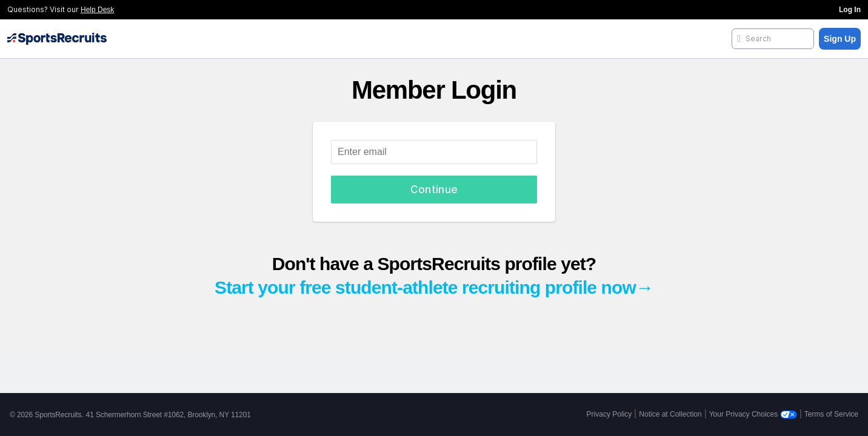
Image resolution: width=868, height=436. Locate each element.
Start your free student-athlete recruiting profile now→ (434, 287)
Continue (434, 190)
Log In (850, 10)
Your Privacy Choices (753, 414)
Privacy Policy (609, 414)
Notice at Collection (670, 414)
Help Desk (97, 10)
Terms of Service (831, 414)
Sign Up (840, 39)
